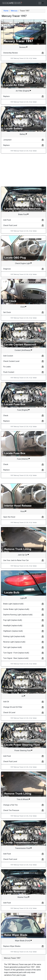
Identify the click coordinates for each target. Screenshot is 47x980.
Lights (23, 598)
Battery (23, 134)
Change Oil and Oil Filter (13, 707)
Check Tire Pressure (11, 810)
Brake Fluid (23, 214)
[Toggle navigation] (41, 3)
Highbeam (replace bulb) (13, 631)
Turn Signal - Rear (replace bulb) (16, 658)
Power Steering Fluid (23, 750)
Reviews (23, 47)
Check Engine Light (23, 263)
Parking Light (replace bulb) (14, 636)
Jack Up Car (23, 555)
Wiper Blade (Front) (23, 941)
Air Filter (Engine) (23, 91)
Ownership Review (10, 53)
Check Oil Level (9, 713)
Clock (23, 307)
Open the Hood (9, 517)
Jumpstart (7, 140)
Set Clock (7, 312)
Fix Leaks (7, 367)
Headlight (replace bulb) (13, 626)
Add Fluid (7, 220)
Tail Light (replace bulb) (13, 647)
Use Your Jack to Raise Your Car (16, 560)
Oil (23, 696)
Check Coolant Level (11, 361)
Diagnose (7, 269)
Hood (23, 511)
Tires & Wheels (23, 799)
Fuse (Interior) (23, 459)
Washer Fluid (23, 897)
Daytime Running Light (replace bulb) (18, 615)
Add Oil (6, 702)
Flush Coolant (9, 372)
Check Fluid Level (10, 225)
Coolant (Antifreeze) (23, 350)
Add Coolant (8, 356)
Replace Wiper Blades (12, 946)
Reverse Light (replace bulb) (14, 642)
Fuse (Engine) (23, 410)
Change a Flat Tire (10, 805)
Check (6, 416)
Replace (6, 96)
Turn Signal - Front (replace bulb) (16, 653)
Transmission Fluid (23, 848)
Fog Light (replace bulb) (13, 620)
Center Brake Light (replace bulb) (16, 609)
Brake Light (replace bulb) (13, 604)
